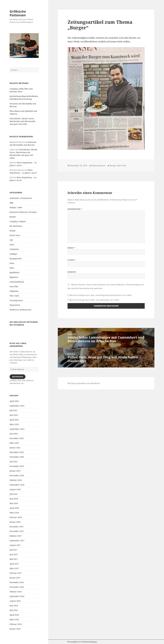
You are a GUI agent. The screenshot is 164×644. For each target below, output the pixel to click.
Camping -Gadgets (18, 221)
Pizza (12, 268)
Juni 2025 (14, 415)
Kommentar (75, 209)
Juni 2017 (14, 554)
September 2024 (17, 429)
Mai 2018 (14, 503)
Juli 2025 (13, 410)
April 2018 (14, 508)
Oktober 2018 (16, 480)
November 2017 (17, 531)
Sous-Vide (14, 286)
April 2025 (14, 420)
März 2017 (14, 568)
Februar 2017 (16, 573)
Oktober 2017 (16, 536)
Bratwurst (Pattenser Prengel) (23, 212)
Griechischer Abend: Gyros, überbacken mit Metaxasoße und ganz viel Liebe (22, 121)
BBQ (11, 203)
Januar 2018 (15, 522)
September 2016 (17, 596)
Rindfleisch (15, 272)
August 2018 (15, 489)
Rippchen (14, 277)
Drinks (13, 231)
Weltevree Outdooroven (20, 310)
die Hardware (16, 226)
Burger (13, 217)
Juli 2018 (13, 494)
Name (71, 248)
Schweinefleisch (17, 282)
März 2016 (14, 620)
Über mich (14, 296)
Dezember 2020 (17, 452)
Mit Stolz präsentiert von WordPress (84, 383)
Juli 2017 (13, 550)
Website (72, 272)
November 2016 (17, 587)
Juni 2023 (14, 434)
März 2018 (14, 513)
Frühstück (14, 249)
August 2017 (15, 545)
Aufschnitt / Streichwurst (21, 198)
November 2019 (17, 466)
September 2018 (17, 485)
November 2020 (17, 457)
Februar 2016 (16, 624)
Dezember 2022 (17, 438)
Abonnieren (18, 377)
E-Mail (72, 260)
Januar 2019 (15, 471)
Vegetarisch (15, 305)
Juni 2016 (14, 606)
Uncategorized (16, 300)
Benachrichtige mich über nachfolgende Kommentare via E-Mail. (101, 295)
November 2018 (17, 475)
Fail (11, 240)
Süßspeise (14, 291)
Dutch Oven (15, 235)
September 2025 (17, 406)
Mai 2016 (14, 610)
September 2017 (17, 541)
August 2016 (15, 601)
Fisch (12, 245)
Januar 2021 (15, 448)
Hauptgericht (16, 259)
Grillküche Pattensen (18, 13)
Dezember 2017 (17, 527)
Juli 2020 (13, 462)
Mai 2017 (14, 559)
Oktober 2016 (16, 592)
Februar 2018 (16, 517)
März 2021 (14, 443)
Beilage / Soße (16, 207)
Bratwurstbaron (98, 165)
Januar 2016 (15, 629)
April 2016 (14, 615)
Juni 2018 (14, 499)
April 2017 (14, 564)
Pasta (12, 263)
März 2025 (14, 424)
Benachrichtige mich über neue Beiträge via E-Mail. (95, 300)
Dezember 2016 (17, 582)
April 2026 (14, 401)
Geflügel (13, 254)
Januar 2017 (15, 578)
